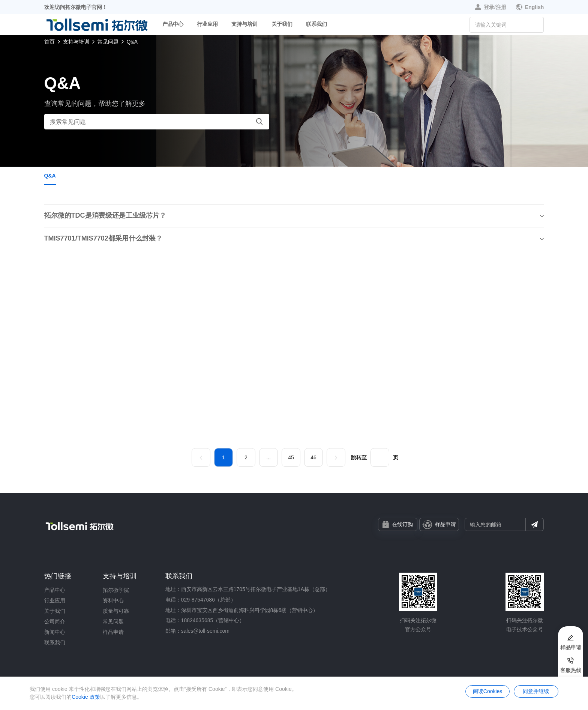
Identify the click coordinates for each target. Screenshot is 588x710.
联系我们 (316, 24)
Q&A (132, 42)
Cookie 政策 (86, 697)
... (268, 457)
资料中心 (113, 600)
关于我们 (282, 24)
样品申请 (439, 525)
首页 (49, 42)
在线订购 (398, 524)
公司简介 (55, 621)
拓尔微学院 (116, 590)
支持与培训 (244, 24)
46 (313, 457)
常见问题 (108, 42)
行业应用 (207, 24)
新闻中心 (55, 632)
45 (291, 457)
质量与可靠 (116, 611)
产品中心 (173, 24)
